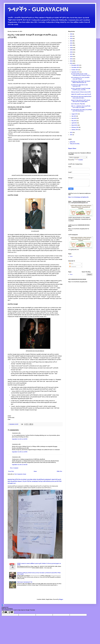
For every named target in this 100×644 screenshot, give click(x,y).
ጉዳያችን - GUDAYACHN (38, 9)
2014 (71, 61)
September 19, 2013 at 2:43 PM (20, 452)
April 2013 (74, 123)
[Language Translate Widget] (78, 157)
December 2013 (75, 65)
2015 (71, 59)
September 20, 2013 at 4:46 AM (20, 465)
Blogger (61, 599)
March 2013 (75, 125)
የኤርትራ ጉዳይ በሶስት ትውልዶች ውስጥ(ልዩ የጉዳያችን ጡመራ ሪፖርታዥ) (81, 89)
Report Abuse (72, 148)
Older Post (59, 471)
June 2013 (74, 118)
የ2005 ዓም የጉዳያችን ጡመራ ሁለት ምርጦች (81, 94)
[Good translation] (5, 612)
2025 (71, 36)
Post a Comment (14, 468)
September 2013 (76, 72)
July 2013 (74, 116)
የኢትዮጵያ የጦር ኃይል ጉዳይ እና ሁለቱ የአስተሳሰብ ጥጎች (79, 85)
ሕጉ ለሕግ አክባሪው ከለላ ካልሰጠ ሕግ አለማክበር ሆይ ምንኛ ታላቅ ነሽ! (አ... (81, 110)
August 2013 (75, 114)
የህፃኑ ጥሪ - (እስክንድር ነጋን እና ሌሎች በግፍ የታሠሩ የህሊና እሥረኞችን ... (81, 107)
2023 (71, 41)
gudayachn (72, 142)
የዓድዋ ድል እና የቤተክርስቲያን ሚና (25, 582)
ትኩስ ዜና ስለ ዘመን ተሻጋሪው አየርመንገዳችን (81, 92)
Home (35, 471)
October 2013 (75, 70)
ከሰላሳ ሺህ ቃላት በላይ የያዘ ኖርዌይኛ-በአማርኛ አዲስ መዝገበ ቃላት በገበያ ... (81, 97)
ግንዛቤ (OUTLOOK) (75, 144)
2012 (71, 132)
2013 (71, 63)
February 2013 (75, 127)
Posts (71, 264)
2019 (71, 50)
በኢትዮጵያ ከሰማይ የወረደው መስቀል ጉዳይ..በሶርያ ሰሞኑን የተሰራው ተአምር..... (81, 75)
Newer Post (11, 471)
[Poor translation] (11, 612)
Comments (73, 267)
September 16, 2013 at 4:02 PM (20, 439)
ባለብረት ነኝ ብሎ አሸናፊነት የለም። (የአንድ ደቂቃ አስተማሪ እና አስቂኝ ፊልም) (81, 101)
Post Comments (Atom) (20, 474)
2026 (71, 34)
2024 (71, 39)
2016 (71, 56)
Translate (79, 160)
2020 (71, 48)
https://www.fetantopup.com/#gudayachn (78, 197)
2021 (71, 45)
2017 (71, 54)
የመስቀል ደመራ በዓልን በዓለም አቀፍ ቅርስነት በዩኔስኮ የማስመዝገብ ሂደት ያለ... (81, 82)
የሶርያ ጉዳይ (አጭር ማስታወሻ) (78, 104)
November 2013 (75, 67)
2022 (71, 43)
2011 (71, 135)
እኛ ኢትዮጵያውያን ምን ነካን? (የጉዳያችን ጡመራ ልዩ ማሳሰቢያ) (80, 78)
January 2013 (75, 130)
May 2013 (74, 121)
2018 (71, 52)
